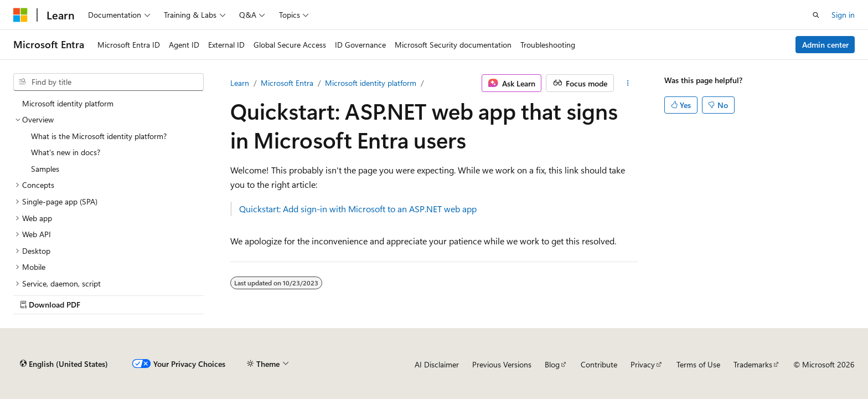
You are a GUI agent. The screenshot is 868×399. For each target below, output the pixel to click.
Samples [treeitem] (45, 169)
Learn (240, 83)
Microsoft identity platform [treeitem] (68, 103)
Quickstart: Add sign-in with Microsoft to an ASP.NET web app (358, 209)
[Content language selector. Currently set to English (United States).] (64, 364)
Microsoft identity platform (371, 83)
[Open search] (816, 15)
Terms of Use (698, 364)
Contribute (599, 364)
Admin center (825, 45)
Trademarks (753, 364)
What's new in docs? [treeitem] (66, 152)
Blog (552, 364)
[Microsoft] (20, 15)
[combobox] (108, 82)
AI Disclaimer (437, 364)
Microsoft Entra (287, 83)
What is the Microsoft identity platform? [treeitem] (99, 136)
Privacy (643, 364)
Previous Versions (502, 364)
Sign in (843, 15)
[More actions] (628, 83)
